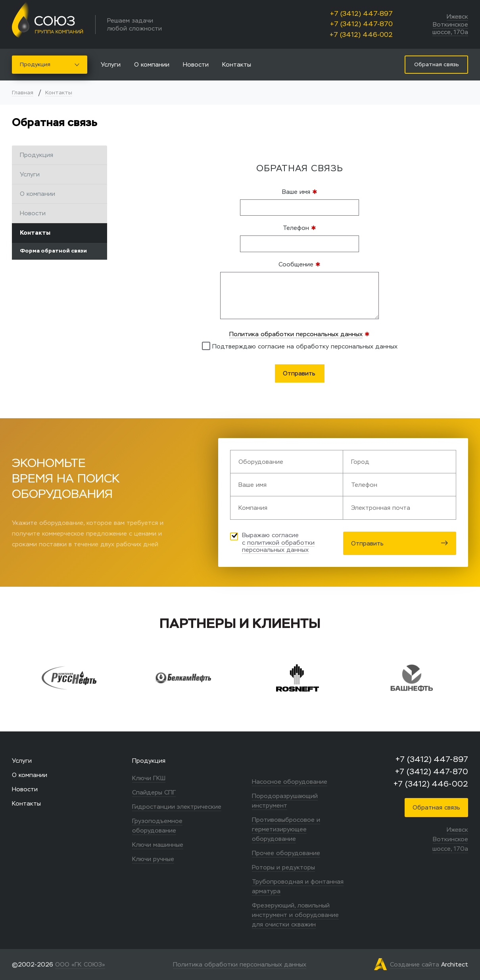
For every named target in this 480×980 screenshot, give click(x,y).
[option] (74, 678)
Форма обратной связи (53, 251)
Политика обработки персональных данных (296, 334)
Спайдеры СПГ (154, 792)
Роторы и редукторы (283, 867)
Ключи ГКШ (149, 778)
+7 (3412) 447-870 (361, 24)
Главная (23, 93)
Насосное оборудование (290, 782)
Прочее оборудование (286, 853)
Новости (196, 64)
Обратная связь (436, 807)
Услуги (111, 64)
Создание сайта (415, 964)
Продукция (50, 64)
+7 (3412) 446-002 (361, 35)
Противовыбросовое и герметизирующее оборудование (286, 829)
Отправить (400, 543)
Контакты (237, 64)
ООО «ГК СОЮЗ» (80, 964)
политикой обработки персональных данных (278, 546)
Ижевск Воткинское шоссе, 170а (450, 24)
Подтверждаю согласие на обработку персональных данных (300, 346)
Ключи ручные (153, 859)
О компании (152, 64)
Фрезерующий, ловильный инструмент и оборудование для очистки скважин (295, 915)
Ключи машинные (158, 845)
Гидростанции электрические (177, 807)
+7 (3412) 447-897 (361, 14)
